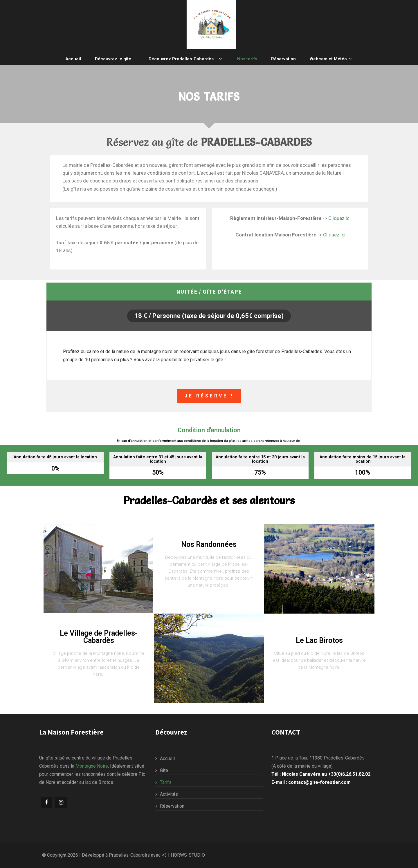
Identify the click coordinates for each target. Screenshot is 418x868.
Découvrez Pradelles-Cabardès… (186, 59)
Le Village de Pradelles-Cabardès (99, 637)
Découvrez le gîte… (115, 59)
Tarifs (166, 782)
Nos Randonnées (209, 544)
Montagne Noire (92, 766)
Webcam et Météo (331, 59)
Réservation (283, 59)
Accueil (73, 59)
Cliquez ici (339, 218)
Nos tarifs (247, 59)
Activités (169, 794)
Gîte (164, 770)
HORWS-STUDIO (188, 855)
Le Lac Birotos (319, 640)
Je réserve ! (209, 396)
